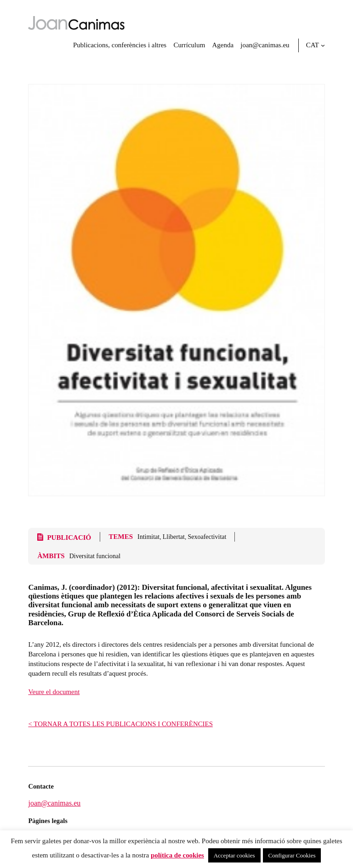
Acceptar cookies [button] (234, 855)
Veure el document (54, 692)
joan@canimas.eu (54, 803)
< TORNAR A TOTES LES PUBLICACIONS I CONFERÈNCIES (120, 724)
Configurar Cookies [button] (292, 855)
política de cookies (177, 855)
